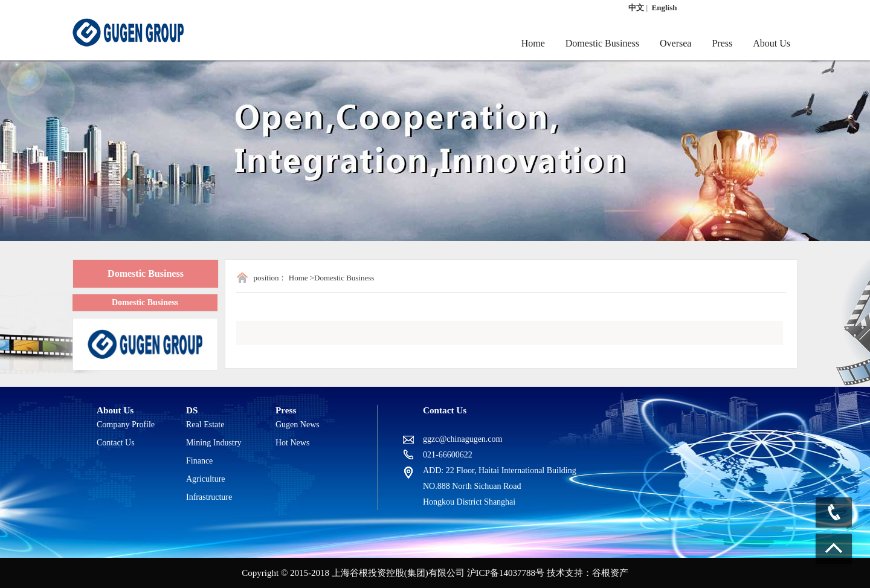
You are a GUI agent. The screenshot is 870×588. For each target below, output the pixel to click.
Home (533, 43)
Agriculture (206, 479)
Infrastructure (209, 497)
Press (722, 43)
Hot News (292, 443)
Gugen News (298, 425)
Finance (199, 461)
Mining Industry (214, 443)
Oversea (675, 43)
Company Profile (126, 425)
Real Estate (205, 425)
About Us (772, 43)
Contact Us (116, 443)
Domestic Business (602, 43)
